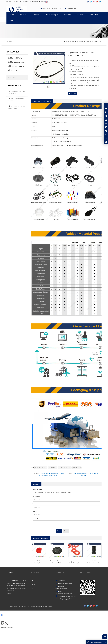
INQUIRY (72, 93)
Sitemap (49, 607)
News (33, 589)
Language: (44, 2)
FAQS (11, 21)
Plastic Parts (13, 70)
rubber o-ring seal (65, 467)
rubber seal (77, 467)
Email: (35, 511)
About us (23, 15)
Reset (66, 531)
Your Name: (36, 497)
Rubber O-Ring (97, 41)
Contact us (94, 15)
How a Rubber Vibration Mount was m (17, 107)
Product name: (37, 489)
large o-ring (53, 467)
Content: (35, 519)
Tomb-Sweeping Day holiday (16, 100)
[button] (40, 15)
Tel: (34, 504)
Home (12, 15)
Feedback (80, 15)
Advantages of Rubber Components (16, 92)
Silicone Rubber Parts (16, 66)
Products (36, 15)
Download (67, 15)
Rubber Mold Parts (85, 41)
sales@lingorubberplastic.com (52, 8)
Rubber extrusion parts (17, 62)
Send (59, 531)
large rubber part (41, 467)
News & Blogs (52, 15)
